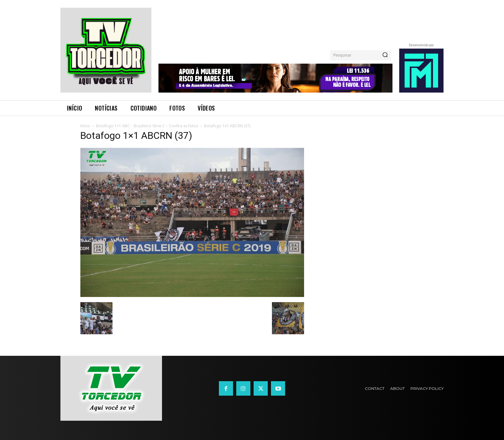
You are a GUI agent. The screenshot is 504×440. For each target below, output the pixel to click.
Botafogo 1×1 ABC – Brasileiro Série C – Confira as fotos (147, 126)
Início (85, 126)
